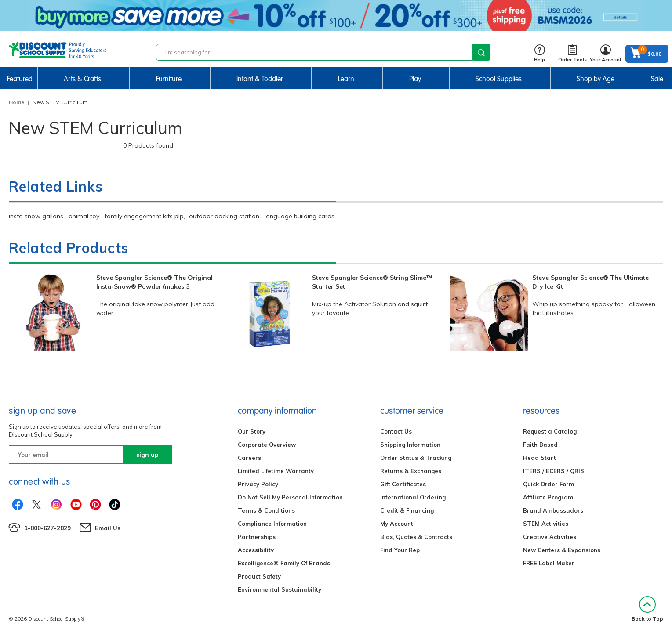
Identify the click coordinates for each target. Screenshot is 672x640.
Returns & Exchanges (411, 471)
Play (415, 79)
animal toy (84, 216)
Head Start (539, 458)
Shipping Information (410, 445)
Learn (346, 79)
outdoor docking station (224, 216)
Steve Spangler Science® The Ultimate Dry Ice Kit (590, 282)
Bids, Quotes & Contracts (416, 537)
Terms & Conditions (266, 510)
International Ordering (413, 497)
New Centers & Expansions (562, 550)
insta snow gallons (36, 216)
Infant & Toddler (260, 79)
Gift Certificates (403, 484)
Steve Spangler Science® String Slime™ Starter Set (372, 282)
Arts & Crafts (82, 79)
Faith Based (540, 445)
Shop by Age (596, 79)
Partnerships (257, 537)
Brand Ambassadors (553, 510)
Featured (20, 79)
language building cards (300, 216)
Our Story (252, 431)
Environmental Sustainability (280, 589)
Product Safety (259, 576)
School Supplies (499, 79)
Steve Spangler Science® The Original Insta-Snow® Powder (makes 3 (154, 282)
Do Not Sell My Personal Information (290, 497)
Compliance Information (272, 524)
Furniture (169, 79)
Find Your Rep (400, 550)
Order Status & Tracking (416, 458)
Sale (657, 79)
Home (16, 102)
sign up (147, 455)
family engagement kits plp (144, 216)
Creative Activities (550, 537)
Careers (249, 458)
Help (539, 54)
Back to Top (647, 609)
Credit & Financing (407, 510)
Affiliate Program (548, 497)
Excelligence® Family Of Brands (284, 563)
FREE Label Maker (549, 563)
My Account (397, 524)
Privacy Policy (258, 484)
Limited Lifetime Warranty (276, 471)
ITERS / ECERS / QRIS (554, 471)
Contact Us (396, 431)
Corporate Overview (267, 445)
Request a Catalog (550, 431)
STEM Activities (546, 524)
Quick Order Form (548, 484)
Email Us (108, 528)
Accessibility (256, 550)
